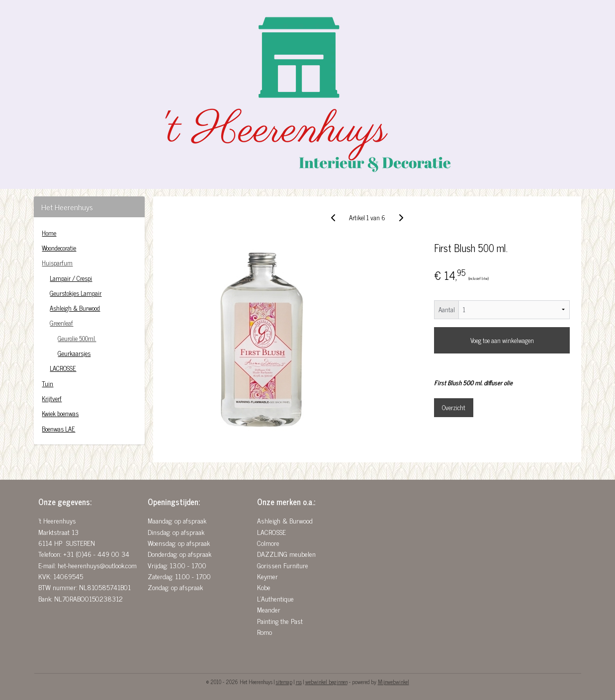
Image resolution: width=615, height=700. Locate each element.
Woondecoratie (59, 248)
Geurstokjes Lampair (76, 293)
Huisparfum (57, 263)
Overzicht (454, 407)
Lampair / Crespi (71, 278)
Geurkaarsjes (74, 353)
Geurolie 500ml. (77, 338)
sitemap (284, 682)
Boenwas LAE (58, 429)
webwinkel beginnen (326, 682)
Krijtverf (52, 398)
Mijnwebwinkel (394, 682)
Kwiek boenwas (60, 413)
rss (299, 682)
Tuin (47, 384)
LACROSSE (63, 368)
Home (49, 233)
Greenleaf (61, 323)
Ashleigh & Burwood (75, 308)
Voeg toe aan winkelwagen (502, 340)
